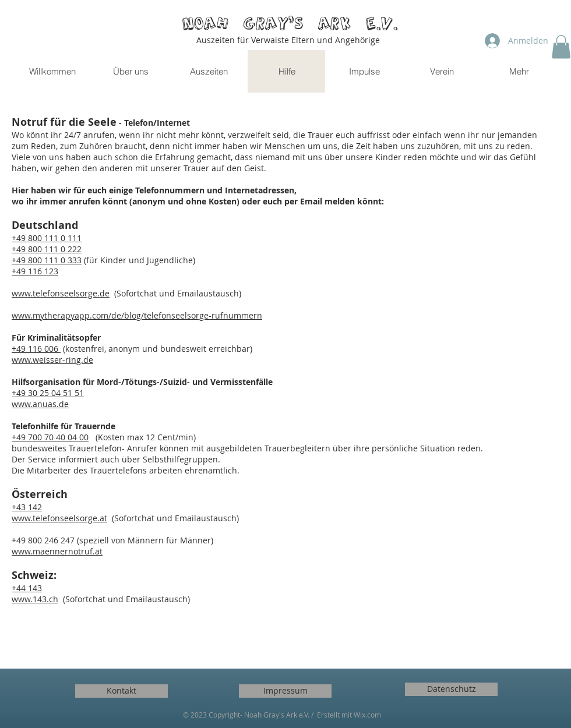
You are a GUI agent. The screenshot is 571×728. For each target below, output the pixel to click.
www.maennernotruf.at (57, 551)
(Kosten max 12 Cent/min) (142, 437)
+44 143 (27, 588)
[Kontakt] (121, 691)
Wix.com (367, 715)
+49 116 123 (35, 271)
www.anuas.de (40, 404)
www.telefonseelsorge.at (59, 518)
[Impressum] (285, 691)
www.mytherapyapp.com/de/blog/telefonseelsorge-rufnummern (137, 315)
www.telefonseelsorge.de (61, 293)
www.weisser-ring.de (52, 360)
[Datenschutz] (451, 689)
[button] (561, 47)
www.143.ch (35, 599)
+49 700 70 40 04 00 (50, 437)
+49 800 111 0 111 (47, 238)
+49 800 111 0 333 (47, 260)
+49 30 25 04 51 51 (48, 393)
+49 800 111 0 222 (47, 249)
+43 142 (27, 507)
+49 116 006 (36, 349)
